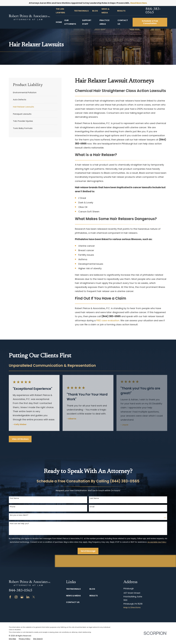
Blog (95, 11)
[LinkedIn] (28, 597)
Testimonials (81, 11)
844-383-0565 (153, 11)
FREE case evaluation (108, 320)
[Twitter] (34, 597)
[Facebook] (10, 597)
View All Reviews (20, 439)
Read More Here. (139, 3)
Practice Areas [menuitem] (104, 22)
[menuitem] (35, 93)
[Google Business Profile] (22, 597)
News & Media (73, 596)
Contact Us (73, 602)
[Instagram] (16, 597)
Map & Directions (132, 607)
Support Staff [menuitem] (87, 22)
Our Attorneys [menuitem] (70, 22)
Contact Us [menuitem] (123, 22)
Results (121, 11)
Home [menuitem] (59, 22)
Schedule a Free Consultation (150, 22)
